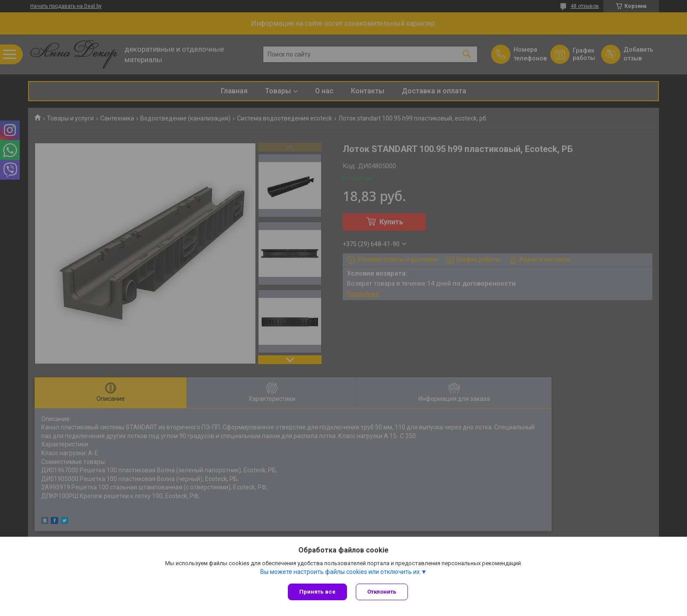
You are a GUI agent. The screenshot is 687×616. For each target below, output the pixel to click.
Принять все (317, 592)
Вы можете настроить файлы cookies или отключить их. (341, 572)
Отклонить (382, 592)
